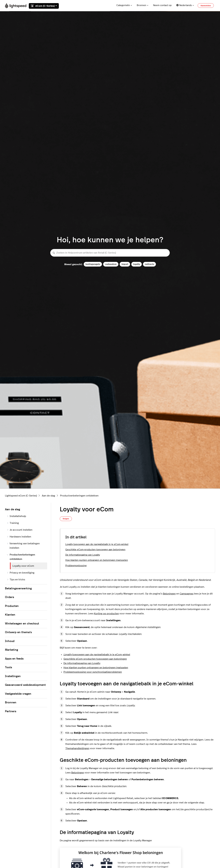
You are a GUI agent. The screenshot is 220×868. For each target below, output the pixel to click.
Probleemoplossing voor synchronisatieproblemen (93, 672)
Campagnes (187, 594)
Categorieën (124, 5)
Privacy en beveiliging (21, 573)
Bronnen (143, 5)
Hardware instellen (19, 537)
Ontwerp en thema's (18, 632)
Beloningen (169, 594)
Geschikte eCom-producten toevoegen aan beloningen (95, 550)
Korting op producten (106, 614)
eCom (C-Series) (44, 6)
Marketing (12, 650)
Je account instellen (20, 530)
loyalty (137, 264)
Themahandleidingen (77, 748)
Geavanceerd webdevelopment (25, 685)
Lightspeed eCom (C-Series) (21, 496)
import (125, 264)
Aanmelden (206, 6)
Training (13, 523)
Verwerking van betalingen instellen (23, 546)
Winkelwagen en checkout (22, 624)
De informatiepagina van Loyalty (83, 555)
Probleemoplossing (76, 566)
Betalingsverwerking (18, 589)
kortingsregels (93, 264)
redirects (149, 264)
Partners (11, 711)
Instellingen (13, 676)
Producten (12, 606)
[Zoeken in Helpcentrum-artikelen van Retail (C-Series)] (110, 253)
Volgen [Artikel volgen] (66, 519)
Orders (9, 597)
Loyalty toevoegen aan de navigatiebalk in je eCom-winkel (97, 544)
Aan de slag (48, 496)
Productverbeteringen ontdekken (79, 496)
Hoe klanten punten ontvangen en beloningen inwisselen (97, 560)
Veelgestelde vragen (18, 694)
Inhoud (10, 641)
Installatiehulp (16, 516)
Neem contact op (162, 5)
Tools (8, 667)
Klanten (10, 615)
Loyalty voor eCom (23, 566)
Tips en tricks (16, 580)
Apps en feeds (14, 659)
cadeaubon (111, 264)
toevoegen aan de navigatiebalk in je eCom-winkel (97, 655)
